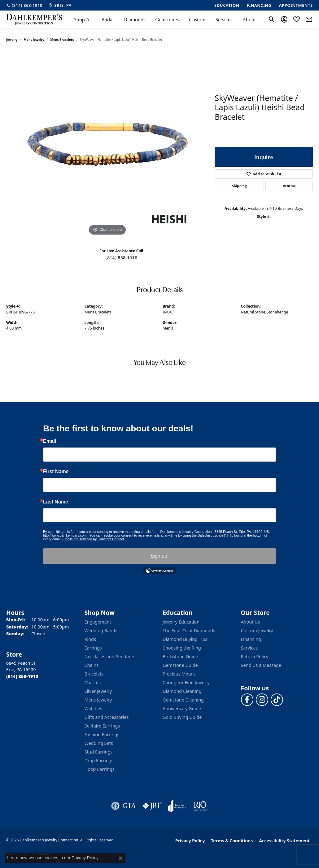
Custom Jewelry (257, 630)
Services (224, 19)
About (249, 19)
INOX (167, 312)
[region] (107, 144)
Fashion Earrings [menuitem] (102, 734)
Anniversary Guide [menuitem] (182, 708)
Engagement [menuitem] (98, 622)
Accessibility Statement (284, 841)
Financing (251, 639)
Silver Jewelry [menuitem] (98, 691)
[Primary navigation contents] (165, 19)
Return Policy (255, 656)
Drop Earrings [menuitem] (99, 760)
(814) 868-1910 (121, 257)
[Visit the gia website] (124, 806)
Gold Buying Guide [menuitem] (182, 717)
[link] (24, 5)
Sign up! (160, 556)
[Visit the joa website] (177, 806)
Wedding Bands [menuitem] (101, 630)
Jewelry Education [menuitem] (181, 622)
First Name (56, 472)
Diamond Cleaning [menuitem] (182, 691)
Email (50, 441)
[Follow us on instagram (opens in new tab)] (262, 700)
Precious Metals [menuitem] (179, 674)
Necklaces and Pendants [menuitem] (110, 656)
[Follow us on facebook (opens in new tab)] (247, 700)
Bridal (107, 19)
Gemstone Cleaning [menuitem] (183, 700)
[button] (272, 19)
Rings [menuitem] (90, 639)
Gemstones (167, 19)
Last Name (56, 502)
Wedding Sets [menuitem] (99, 743)
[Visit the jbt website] (152, 806)
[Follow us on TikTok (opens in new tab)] (277, 700)
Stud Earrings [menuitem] (99, 752)
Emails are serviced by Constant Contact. (94, 539)
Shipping (240, 186)
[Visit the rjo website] (200, 806)
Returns (289, 186)
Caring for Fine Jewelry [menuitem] (186, 682)
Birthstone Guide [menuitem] (180, 656)
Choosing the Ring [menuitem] (182, 648)
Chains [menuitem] (92, 665)
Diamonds (134, 19)
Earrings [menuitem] (93, 648)
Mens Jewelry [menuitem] (98, 700)
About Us (251, 622)
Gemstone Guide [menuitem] (180, 665)
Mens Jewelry (34, 40)
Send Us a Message (261, 665)
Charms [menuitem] (93, 682)
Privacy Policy (190, 841)
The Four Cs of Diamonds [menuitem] (189, 630)
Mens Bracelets (62, 40)
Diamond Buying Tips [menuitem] (185, 639)
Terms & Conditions (232, 841)
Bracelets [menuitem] (94, 674)
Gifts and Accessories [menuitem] (107, 717)
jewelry (12, 40)
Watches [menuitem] (93, 708)
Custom (197, 19)
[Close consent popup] (120, 858)
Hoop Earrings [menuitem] (100, 769)
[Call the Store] (22, 676)
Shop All (83, 19)
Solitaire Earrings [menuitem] (102, 726)
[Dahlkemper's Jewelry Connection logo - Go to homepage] (34, 19)
